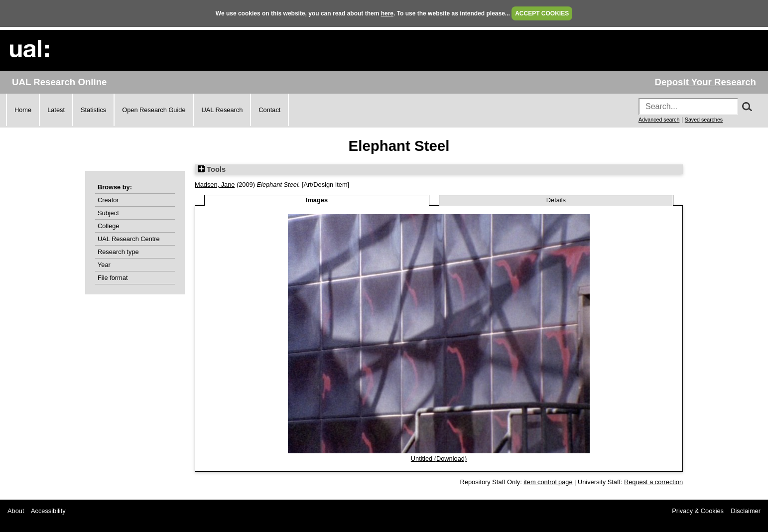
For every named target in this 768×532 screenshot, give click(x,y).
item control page (548, 482)
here (387, 13)
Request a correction (653, 482)
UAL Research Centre (129, 239)
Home (23, 110)
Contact (269, 110)
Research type (118, 252)
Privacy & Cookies (698, 511)
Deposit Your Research (705, 82)
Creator (108, 200)
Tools (212, 169)
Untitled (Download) (439, 459)
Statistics (93, 110)
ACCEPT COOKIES (542, 13)
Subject (108, 213)
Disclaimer (746, 511)
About (16, 511)
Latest (56, 110)
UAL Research (222, 110)
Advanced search (659, 120)
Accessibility (48, 511)
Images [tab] (317, 200)
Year (104, 265)
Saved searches (704, 120)
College (108, 226)
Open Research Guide (154, 110)
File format (113, 278)
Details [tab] (556, 200)
